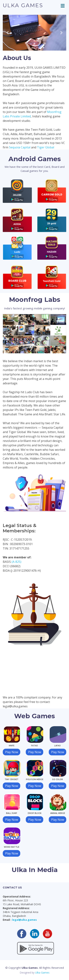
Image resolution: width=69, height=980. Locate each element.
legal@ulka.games (24, 920)
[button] (8, 33)
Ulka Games (23, 5)
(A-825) (16, 562)
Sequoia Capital (20, 147)
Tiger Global (46, 147)
